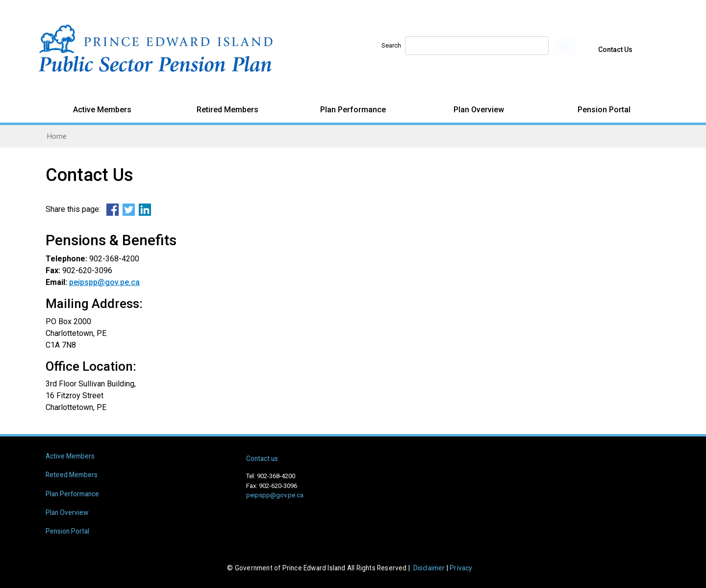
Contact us (262, 459)
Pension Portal (604, 110)
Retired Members (227, 110)
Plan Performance (353, 110)
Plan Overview (479, 110)
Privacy (461, 568)
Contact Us (615, 50)
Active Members (102, 110)
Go (565, 46)
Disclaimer (429, 568)
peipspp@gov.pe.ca (104, 282)
